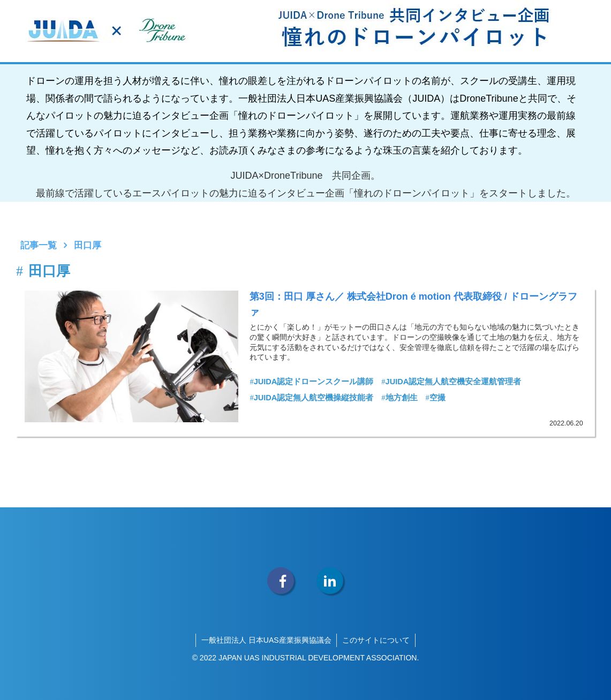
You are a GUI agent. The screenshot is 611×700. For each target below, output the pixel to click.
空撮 (436, 398)
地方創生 (399, 398)
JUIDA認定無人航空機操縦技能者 (311, 398)
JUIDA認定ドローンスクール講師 (311, 382)
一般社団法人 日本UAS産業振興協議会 (266, 640)
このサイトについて (376, 640)
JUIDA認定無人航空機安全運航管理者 (451, 382)
